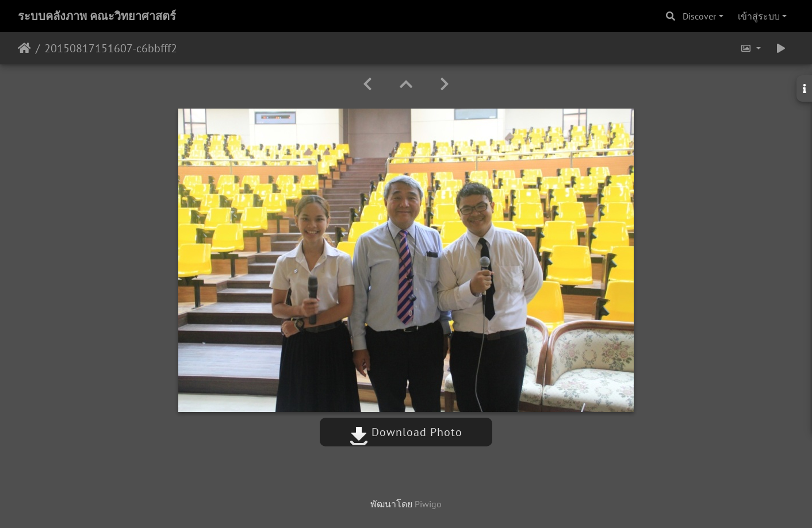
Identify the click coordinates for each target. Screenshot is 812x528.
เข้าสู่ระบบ (759, 16)
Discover (699, 16)
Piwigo (428, 504)
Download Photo (406, 432)
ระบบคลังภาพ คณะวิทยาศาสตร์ (97, 16)
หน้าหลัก (24, 48)
